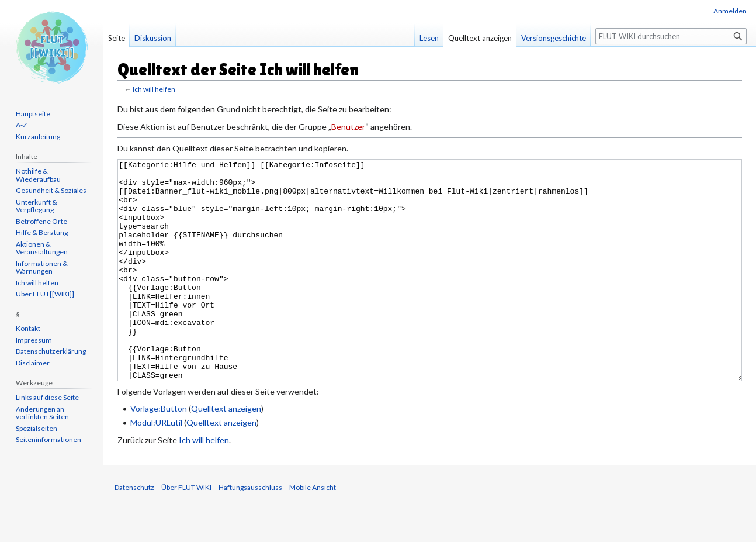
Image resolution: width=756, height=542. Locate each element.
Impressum (34, 340)
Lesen (429, 38)
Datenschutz (134, 531)
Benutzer (348, 127)
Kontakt (28, 328)
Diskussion (153, 38)
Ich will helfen (154, 89)
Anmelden (730, 11)
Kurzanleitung (38, 137)
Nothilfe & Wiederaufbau (38, 175)
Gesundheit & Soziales (51, 190)
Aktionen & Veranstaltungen (42, 248)
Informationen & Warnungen (42, 267)
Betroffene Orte (41, 221)
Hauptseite (33, 114)
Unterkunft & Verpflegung (37, 206)
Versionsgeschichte (554, 38)
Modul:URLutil (156, 466)
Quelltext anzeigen (226, 452)
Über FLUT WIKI (186, 531)
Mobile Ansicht (313, 531)
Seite (117, 38)
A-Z (21, 125)
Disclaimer (33, 363)
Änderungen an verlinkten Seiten (42, 413)
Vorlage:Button (159, 452)
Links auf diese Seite (47, 397)
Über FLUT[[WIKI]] (45, 294)
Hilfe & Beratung (42, 232)
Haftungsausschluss (250, 531)
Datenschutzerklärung (51, 351)
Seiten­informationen (48, 439)
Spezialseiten (37, 428)
